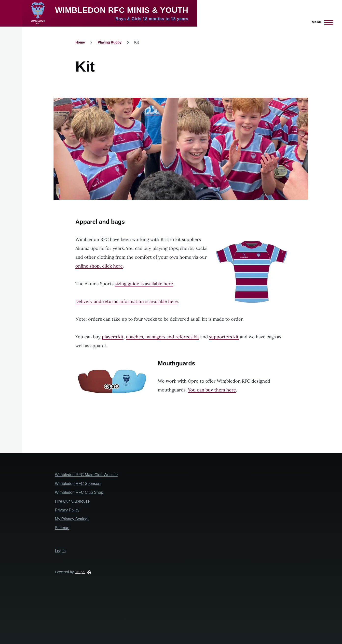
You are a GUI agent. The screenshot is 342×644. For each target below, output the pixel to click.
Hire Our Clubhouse (72, 501)
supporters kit (224, 337)
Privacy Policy (67, 510)
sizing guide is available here (144, 284)
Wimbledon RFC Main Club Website (86, 475)
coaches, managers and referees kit (163, 337)
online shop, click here (99, 266)
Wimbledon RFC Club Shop (79, 492)
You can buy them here (212, 390)
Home (80, 42)
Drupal (80, 572)
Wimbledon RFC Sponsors (78, 484)
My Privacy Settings (72, 519)
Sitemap (62, 528)
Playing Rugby (110, 42)
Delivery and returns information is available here (127, 301)
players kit (113, 337)
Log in (60, 551)
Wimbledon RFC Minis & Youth (122, 10)
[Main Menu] (321, 22)
